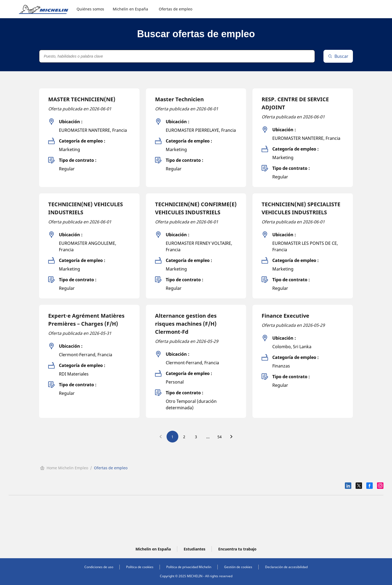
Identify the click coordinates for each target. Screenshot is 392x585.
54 (220, 437)
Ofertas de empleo (176, 9)
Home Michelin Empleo (64, 468)
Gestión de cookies (238, 567)
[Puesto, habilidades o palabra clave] (177, 56)
